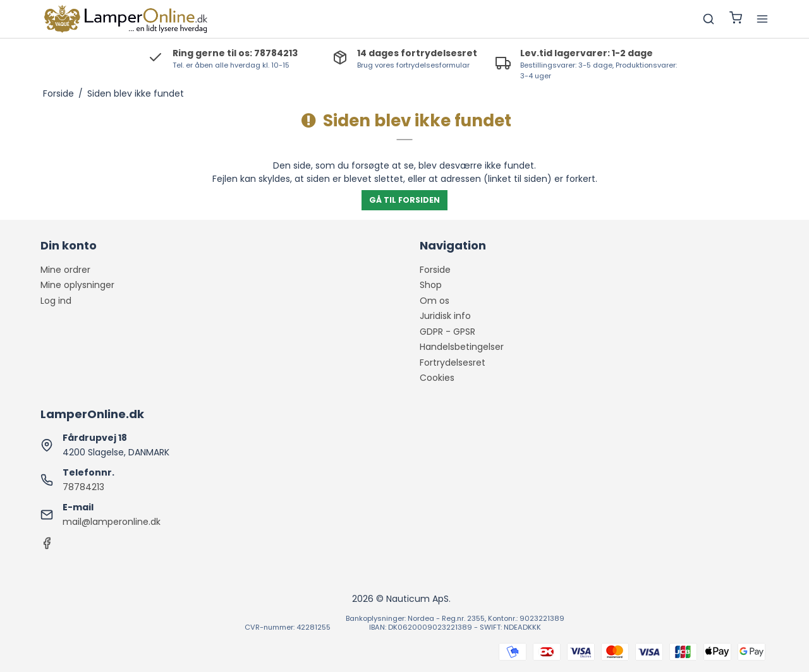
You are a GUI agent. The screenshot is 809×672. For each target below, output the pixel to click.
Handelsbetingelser (462, 347)
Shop (431, 285)
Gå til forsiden (404, 200)
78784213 (83, 487)
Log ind (56, 301)
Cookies (437, 378)
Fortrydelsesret (453, 363)
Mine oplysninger (77, 285)
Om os (435, 301)
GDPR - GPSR (447, 332)
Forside (435, 270)
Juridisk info (445, 316)
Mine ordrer (65, 270)
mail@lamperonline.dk (112, 522)
